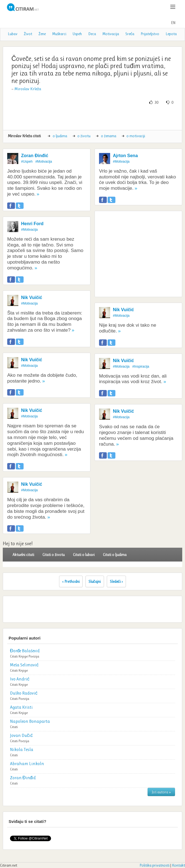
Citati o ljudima (115, 555)
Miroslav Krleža (28, 89)
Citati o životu (54, 555)
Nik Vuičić (32, 297)
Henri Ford (32, 224)
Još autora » (161, 792)
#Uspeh (27, 162)
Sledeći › (116, 581)
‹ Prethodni (71, 581)
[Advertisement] (93, 118)
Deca (92, 34)
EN (173, 23)
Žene (42, 34)
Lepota (171, 34)
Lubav (13, 34)
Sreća (130, 34)
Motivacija (111, 34)
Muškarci (59, 34)
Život (28, 34)
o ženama (109, 136)
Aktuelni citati (23, 555)
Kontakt (178, 865)
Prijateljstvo (150, 34)
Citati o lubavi (84, 555)
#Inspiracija (141, 367)
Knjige (23, 656)
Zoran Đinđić (35, 156)
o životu (84, 136)
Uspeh (77, 34)
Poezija (34, 656)
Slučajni (95, 581)
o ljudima (60, 136)
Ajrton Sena (125, 156)
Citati (14, 656)
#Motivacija (44, 162)
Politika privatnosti (154, 865)
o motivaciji (136, 136)
